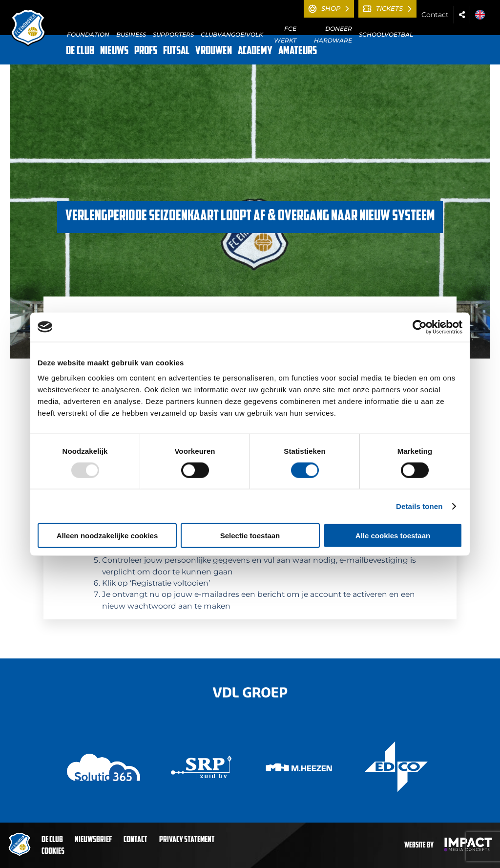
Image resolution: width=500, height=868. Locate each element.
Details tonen (419, 506)
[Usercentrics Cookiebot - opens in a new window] (420, 327)
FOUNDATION (88, 34)
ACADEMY (255, 51)
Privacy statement (187, 840)
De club (52, 840)
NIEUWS (114, 51)
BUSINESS (131, 34)
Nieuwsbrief (93, 840)
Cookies (53, 852)
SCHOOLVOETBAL (386, 34)
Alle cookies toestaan (393, 536)
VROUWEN (214, 51)
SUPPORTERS (173, 34)
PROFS (146, 51)
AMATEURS (298, 51)
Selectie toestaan (250, 536)
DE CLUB (80, 51)
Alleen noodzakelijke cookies (107, 536)
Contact (435, 15)
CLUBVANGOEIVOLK (232, 34)
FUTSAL (176, 51)
